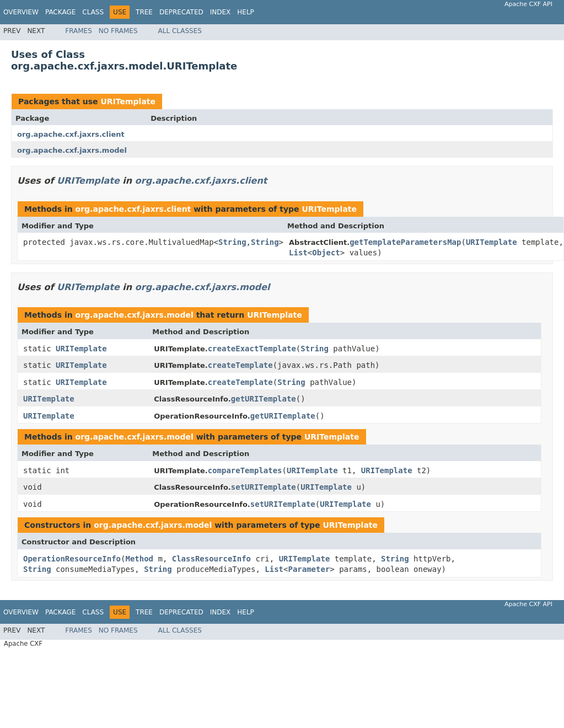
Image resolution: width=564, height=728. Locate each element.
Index (221, 12)
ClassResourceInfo (211, 559)
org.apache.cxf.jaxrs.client (71, 134)
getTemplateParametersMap (405, 242)
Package (60, 12)
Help (246, 12)
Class (93, 12)
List (298, 253)
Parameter (309, 569)
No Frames (118, 31)
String (232, 242)
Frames (79, 31)
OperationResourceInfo (72, 559)
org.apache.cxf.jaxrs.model (72, 150)
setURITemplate (264, 487)
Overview (21, 12)
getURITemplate (264, 399)
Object (326, 253)
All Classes (180, 31)
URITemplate (128, 101)
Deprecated (181, 12)
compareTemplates (245, 470)
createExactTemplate (252, 349)
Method (139, 559)
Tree (144, 12)
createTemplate (240, 365)
